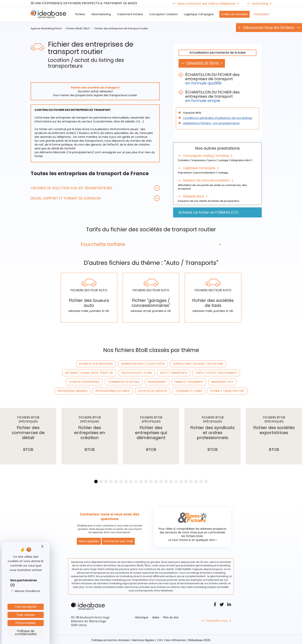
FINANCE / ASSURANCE (189, 381)
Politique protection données (110, 639)
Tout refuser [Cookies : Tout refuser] (26, 615)
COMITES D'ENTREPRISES (84, 381)
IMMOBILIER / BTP (222, 381)
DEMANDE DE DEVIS (205, 63)
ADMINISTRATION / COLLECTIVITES (143, 363)
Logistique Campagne (199, 14)
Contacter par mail (118, 540)
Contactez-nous (217, 620)
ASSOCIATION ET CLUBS (137, 372)
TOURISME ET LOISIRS (189, 390)
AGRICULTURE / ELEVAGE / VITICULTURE (198, 363)
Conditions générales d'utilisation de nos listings (215, 118)
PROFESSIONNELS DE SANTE (113, 390)
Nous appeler (89, 540)
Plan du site (171, 616)
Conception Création (164, 14)
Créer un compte (234, 14)
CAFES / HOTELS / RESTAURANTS (216, 372)
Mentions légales (144, 639)
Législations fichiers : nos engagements (209, 123)
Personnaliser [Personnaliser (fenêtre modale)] (26, 623)
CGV (161, 639)
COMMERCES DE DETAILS (124, 381)
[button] (95, 188)
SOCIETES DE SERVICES (153, 390)
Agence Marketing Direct (46, 28)
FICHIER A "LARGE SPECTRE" (227, 390)
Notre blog (260, 4)
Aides (156, 616)
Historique (142, 616)
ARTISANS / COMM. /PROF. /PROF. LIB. (89, 372)
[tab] (95, 188)
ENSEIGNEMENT (157, 381)
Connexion (261, 14)
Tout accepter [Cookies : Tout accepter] (26, 607)
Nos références (176, 639)
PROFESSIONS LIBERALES (72, 390)
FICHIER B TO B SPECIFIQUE (96, 363)
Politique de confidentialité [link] (26, 633)
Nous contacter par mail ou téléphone (207, 4)
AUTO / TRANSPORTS (174, 372)
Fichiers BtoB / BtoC (78, 28)
